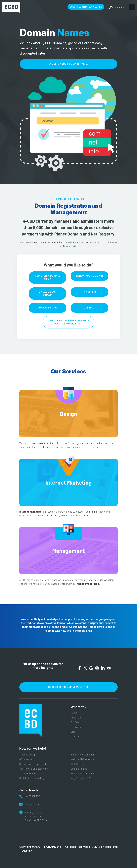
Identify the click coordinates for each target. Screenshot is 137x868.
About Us (76, 717)
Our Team (76, 722)
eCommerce (26, 759)
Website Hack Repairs (83, 773)
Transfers (90, 292)
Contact (75, 736)
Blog (73, 732)
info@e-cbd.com (34, 804)
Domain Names (79, 769)
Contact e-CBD (48, 308)
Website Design (28, 754)
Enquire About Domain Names (68, 64)
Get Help (90, 308)
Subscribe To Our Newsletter (68, 687)
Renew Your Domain (90, 276)
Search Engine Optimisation (34, 764)
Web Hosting (78, 764)
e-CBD (11, 8)
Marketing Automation (83, 754)
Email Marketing (28, 773)
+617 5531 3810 (33, 796)
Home (74, 713)
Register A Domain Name (48, 277)
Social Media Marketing (32, 778)
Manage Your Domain (47, 293)
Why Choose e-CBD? (82, 778)
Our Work (76, 727)
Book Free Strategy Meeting (86, 7)
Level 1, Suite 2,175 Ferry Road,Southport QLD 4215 (36, 816)
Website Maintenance (82, 759)
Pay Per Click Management (34, 769)
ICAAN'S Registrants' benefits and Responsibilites (68, 322)
